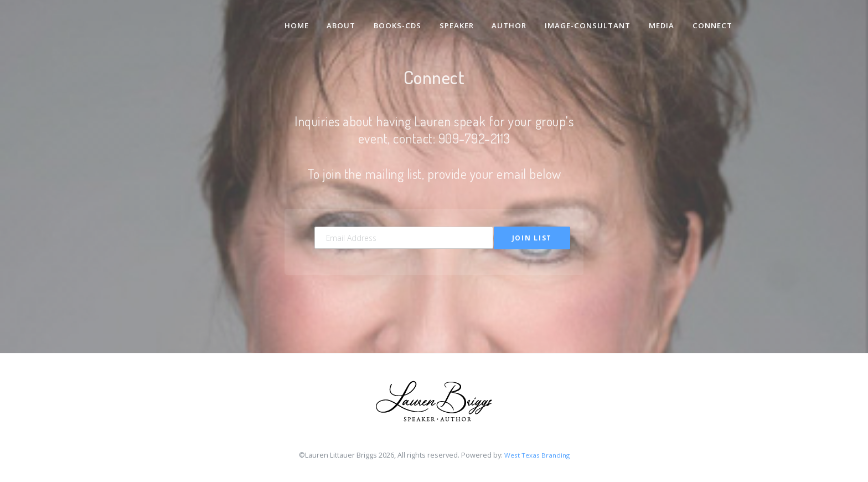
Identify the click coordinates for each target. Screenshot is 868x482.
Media (660, 21)
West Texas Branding (537, 457)
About (335, 21)
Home (289, 21)
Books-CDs (392, 21)
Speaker (452, 21)
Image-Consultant (585, 21)
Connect (712, 21)
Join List (532, 238)
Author (506, 21)
